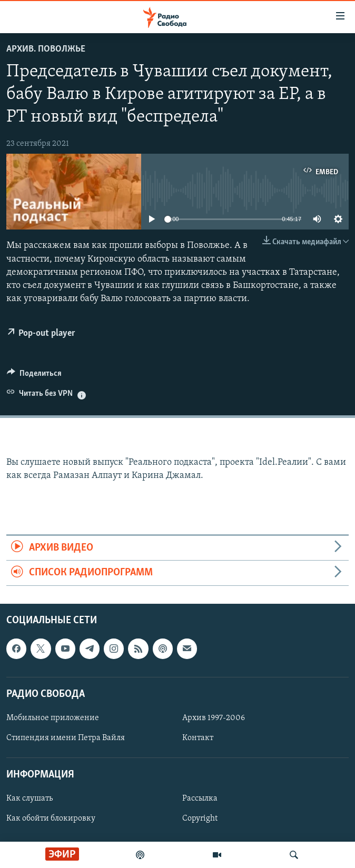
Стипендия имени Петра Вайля (66, 738)
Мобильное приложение (53, 718)
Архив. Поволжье (46, 49)
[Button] (34, 376)
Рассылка (200, 799)
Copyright (200, 819)
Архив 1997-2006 (214, 718)
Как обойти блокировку (51, 819)
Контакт (198, 738)
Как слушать (29, 799)
